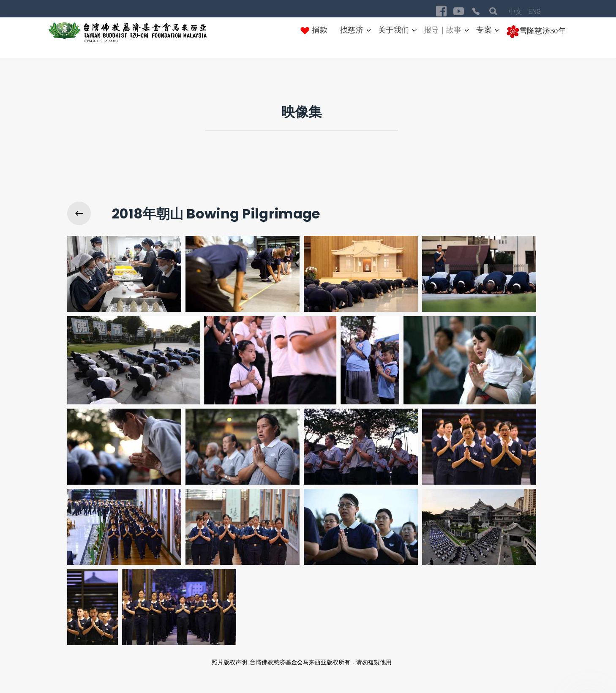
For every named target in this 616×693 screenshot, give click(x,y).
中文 (516, 12)
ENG (534, 12)
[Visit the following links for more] (441, 11)
